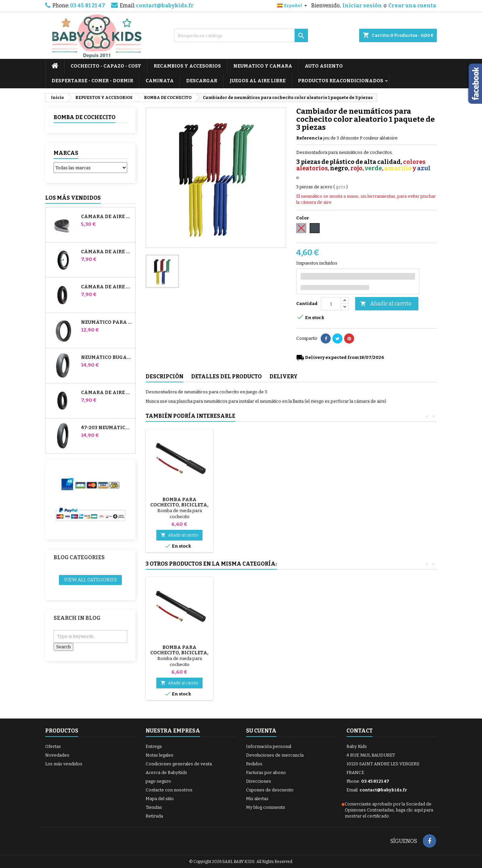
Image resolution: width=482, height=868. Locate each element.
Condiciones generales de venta (179, 764)
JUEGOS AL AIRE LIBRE (258, 81)
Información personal (269, 746)
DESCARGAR (202, 81)
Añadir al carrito (386, 304)
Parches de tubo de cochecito (179, 650)
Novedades (57, 755)
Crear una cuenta (412, 6)
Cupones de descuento (270, 790)
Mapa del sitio (160, 799)
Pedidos (254, 764)
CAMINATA (160, 81)
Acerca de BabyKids (166, 773)
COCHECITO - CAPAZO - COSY (106, 66)
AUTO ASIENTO (324, 66)
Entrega (154, 746)
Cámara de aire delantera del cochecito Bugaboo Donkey (107, 287)
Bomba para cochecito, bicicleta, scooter (179, 505)
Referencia (309, 138)
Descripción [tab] (165, 376)
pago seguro (158, 781)
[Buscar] (241, 35)
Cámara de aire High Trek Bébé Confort (107, 217)
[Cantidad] (331, 304)
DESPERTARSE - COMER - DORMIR (92, 81)
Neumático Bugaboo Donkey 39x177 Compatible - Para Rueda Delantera (107, 358)
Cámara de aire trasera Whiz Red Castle (107, 393)
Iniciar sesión (362, 6)
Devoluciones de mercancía (275, 755)
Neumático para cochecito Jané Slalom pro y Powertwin (107, 322)
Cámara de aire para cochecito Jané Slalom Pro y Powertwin (107, 252)
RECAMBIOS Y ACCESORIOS (187, 66)
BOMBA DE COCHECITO (85, 117)
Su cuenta (261, 731)
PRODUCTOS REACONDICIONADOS (341, 81)
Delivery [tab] (284, 376)
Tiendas (154, 807)
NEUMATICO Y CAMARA (263, 66)
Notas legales (159, 755)
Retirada (154, 816)
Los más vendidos (73, 198)
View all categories (90, 580)
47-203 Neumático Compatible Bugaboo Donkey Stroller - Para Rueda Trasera (107, 428)
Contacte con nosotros (169, 790)
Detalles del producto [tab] (226, 376)
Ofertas (53, 746)
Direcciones (259, 781)
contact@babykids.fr (165, 6)
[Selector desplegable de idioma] (293, 6)
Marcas (66, 153)
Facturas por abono (266, 773)
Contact (359, 731)
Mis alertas (257, 799)
